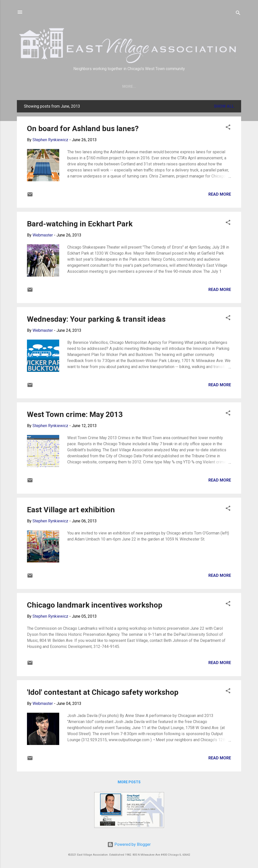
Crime (176, 86)
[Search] (238, 14)
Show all (224, 107)
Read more (220, 195)
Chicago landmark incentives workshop (95, 606)
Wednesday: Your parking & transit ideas (96, 320)
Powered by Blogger (129, 844)
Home (59, 86)
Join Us (123, 86)
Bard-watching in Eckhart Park (80, 225)
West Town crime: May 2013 (75, 415)
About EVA (150, 86)
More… (198, 86)
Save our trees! (90, 86)
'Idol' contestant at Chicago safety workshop (103, 693)
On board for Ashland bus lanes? (83, 129)
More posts (129, 783)
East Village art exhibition (71, 511)
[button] (228, 129)
